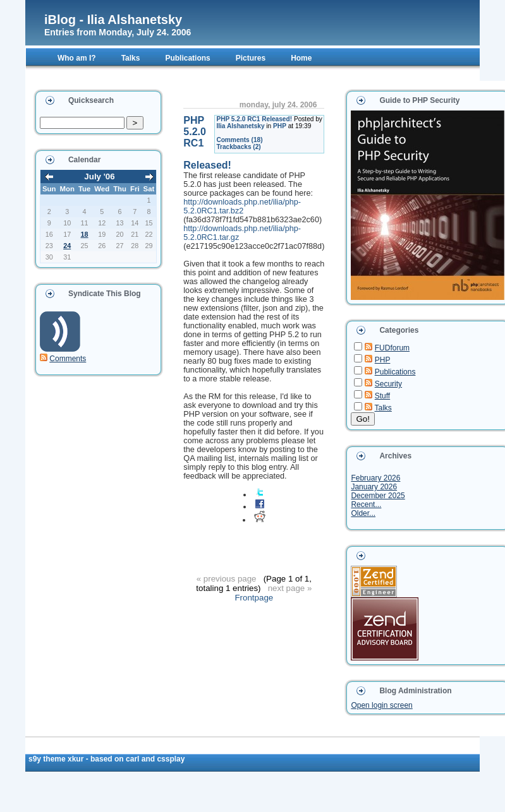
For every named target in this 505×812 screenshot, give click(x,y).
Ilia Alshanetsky (240, 126)
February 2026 (375, 478)
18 (85, 234)
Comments (68, 359)
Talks (383, 408)
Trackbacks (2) (238, 147)
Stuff (382, 396)
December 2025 (378, 496)
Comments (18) (239, 140)
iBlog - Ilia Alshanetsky (113, 20)
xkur (77, 759)
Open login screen (381, 705)
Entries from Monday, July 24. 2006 (118, 32)
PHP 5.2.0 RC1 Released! (254, 119)
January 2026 (374, 487)
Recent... (366, 505)
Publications (395, 372)
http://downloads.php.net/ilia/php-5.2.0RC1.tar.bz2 (242, 206)
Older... (363, 513)
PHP (280, 126)
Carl (134, 759)
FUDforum (392, 348)
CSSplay (171, 759)
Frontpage (254, 598)
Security (388, 384)
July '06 (99, 176)
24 (67, 246)
